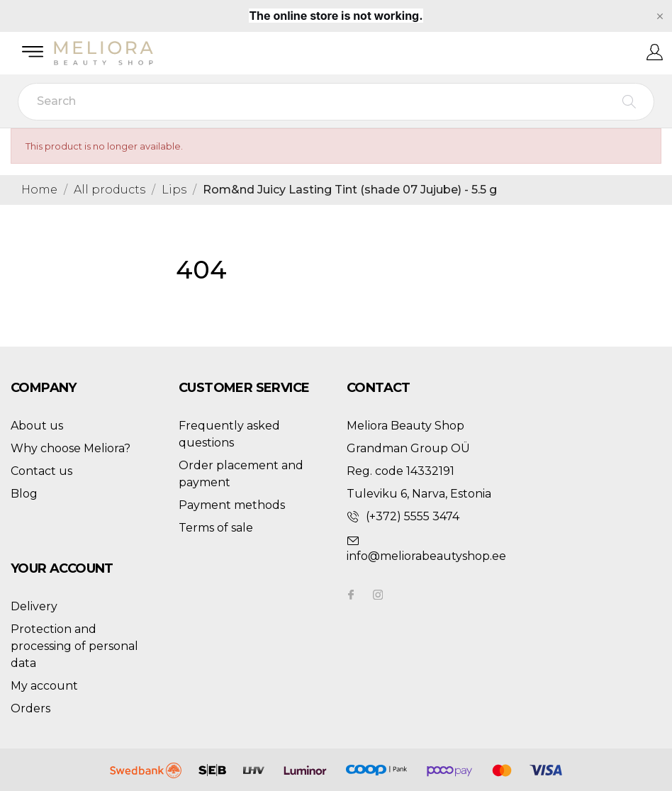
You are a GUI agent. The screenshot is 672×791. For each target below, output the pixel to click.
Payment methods (232, 505)
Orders (30, 708)
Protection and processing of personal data (74, 646)
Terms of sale (216, 528)
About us (37, 426)
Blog (24, 494)
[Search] (336, 102)
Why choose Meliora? (71, 448)
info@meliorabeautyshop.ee (426, 556)
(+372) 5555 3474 (413, 516)
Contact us (41, 471)
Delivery (34, 606)
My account (44, 686)
